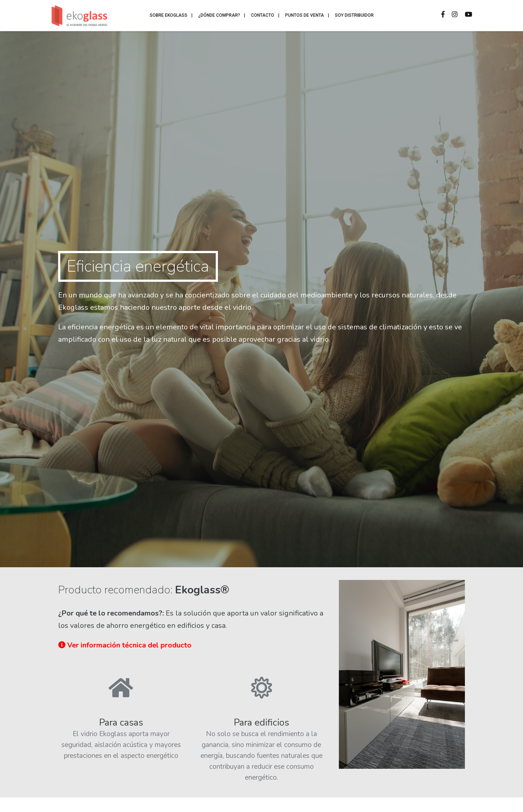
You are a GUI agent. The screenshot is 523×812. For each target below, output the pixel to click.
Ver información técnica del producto (125, 645)
